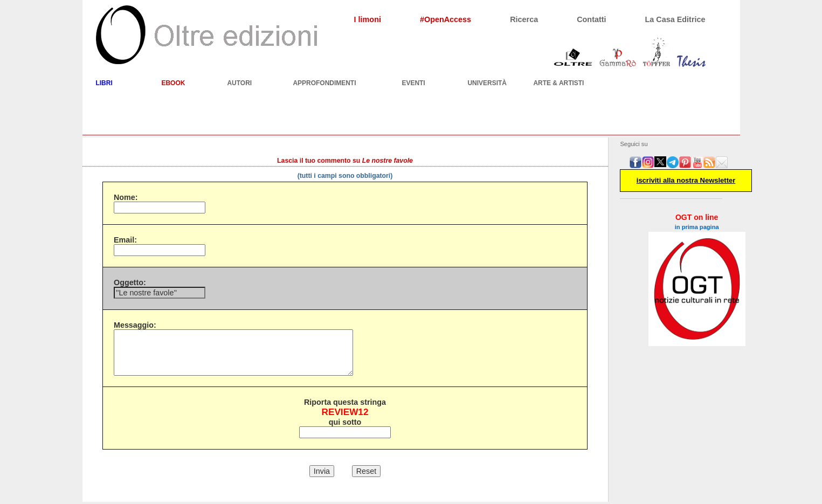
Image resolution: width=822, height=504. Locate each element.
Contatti (591, 19)
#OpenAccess (445, 19)
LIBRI (104, 83)
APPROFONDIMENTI (324, 83)
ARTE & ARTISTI (558, 83)
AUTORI (239, 83)
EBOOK (173, 83)
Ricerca (524, 19)
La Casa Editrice (675, 19)
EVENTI (413, 83)
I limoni (368, 19)
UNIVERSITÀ (487, 83)
